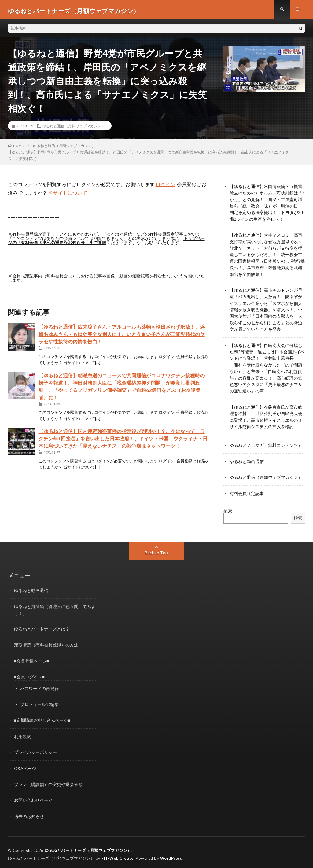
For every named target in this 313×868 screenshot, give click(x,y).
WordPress (173, 854)
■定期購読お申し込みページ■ (42, 717)
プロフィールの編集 (39, 702)
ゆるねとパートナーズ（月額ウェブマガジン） (88, 847)
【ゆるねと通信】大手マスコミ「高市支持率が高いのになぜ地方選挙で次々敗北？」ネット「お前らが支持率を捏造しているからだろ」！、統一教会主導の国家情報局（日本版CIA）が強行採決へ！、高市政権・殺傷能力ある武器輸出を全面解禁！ (266, 256)
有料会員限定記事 (247, 492)
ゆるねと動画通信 (247, 460)
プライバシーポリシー (35, 749)
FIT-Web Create (118, 854)
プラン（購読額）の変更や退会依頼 (48, 781)
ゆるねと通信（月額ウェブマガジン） (74, 128)
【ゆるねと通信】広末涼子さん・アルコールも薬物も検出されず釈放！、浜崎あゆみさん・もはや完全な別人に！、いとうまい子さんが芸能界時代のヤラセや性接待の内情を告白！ (122, 336)
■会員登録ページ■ (32, 658)
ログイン (165, 187)
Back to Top (156, 551)
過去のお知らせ (29, 813)
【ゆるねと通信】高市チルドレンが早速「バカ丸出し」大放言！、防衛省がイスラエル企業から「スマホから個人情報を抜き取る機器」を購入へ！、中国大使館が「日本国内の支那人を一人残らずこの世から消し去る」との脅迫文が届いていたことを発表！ (266, 310)
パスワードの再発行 (39, 686)
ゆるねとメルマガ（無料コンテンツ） (266, 444)
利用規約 (23, 733)
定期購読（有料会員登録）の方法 (46, 643)
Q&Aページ (25, 765)
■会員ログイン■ (29, 674)
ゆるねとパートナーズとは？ (42, 627)
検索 (228, 509)
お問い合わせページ (33, 797)
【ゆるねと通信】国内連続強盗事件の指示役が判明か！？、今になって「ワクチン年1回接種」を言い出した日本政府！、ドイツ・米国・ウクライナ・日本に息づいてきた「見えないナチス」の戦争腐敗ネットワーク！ (123, 441)
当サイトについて (68, 195)
